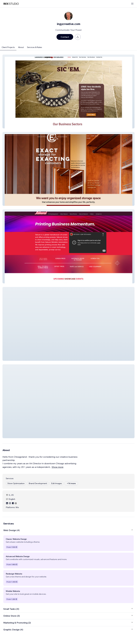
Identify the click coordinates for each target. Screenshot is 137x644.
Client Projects (8, 47)
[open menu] (132, 4)
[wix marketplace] (11, 4)
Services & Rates (35, 47)
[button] (68, 91)
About (21, 47)
